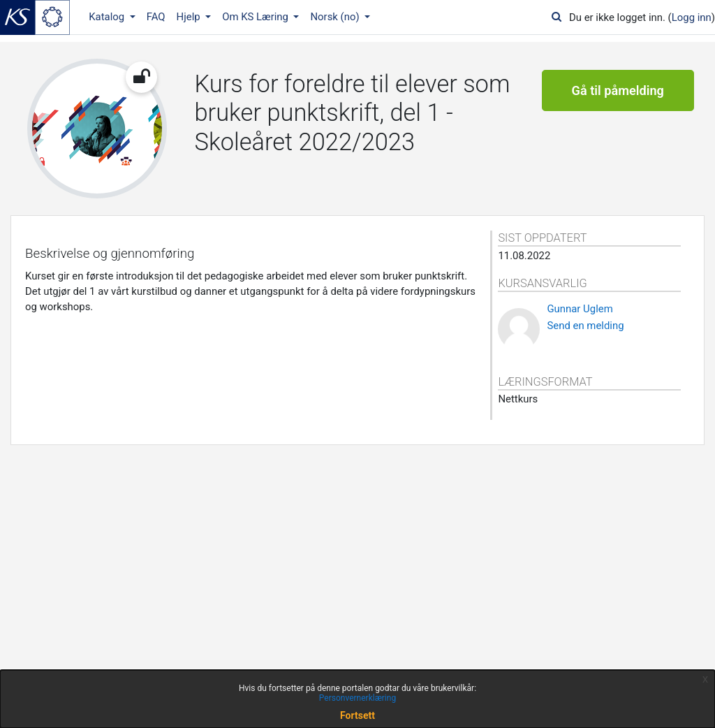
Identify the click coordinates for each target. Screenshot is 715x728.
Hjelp (190, 17)
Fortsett (357, 715)
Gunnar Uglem (580, 309)
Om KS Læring (257, 17)
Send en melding (585, 326)
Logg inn (692, 17)
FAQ (156, 17)
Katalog (108, 17)
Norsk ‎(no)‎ (336, 17)
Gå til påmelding (618, 90)
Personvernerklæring (357, 698)
